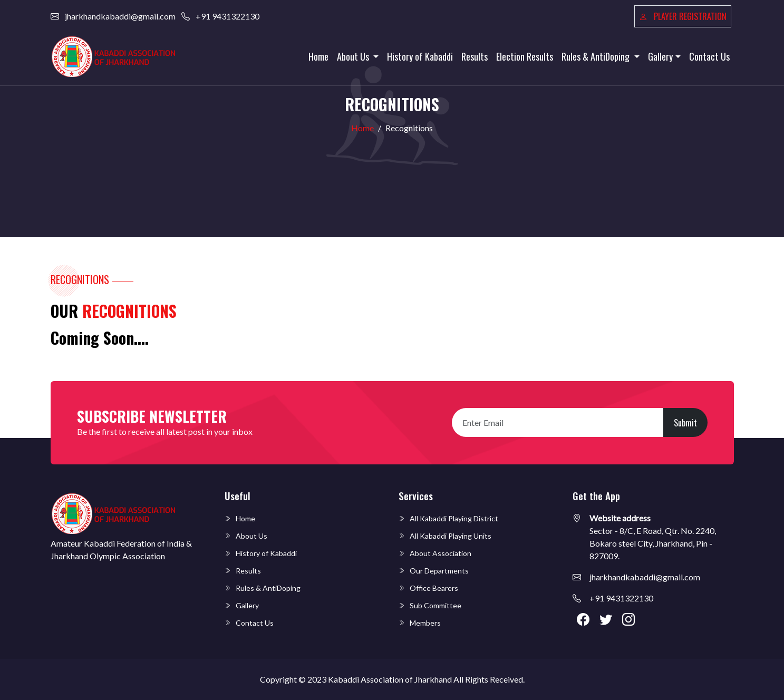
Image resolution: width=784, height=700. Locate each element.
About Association (441, 553)
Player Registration (683, 16)
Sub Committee (435, 605)
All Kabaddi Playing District (454, 518)
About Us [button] (354, 56)
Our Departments (439, 571)
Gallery (247, 605)
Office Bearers (434, 588)
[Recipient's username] (558, 422)
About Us (251, 536)
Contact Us (709, 56)
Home (318, 56)
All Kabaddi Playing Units (451, 536)
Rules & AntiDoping (268, 588)
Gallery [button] (660, 56)
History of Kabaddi (420, 56)
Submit (685, 423)
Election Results (525, 56)
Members (425, 623)
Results (475, 56)
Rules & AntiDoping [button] (597, 56)
